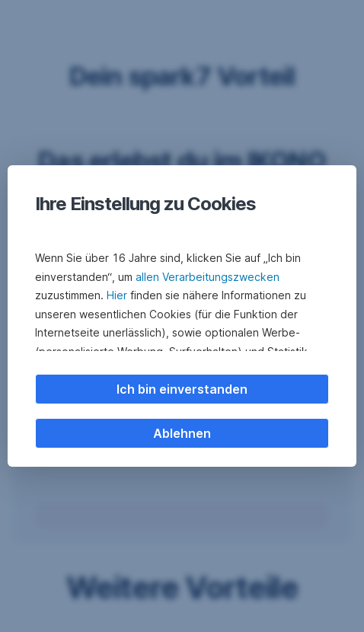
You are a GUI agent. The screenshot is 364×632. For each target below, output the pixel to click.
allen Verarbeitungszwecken (208, 277)
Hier (117, 295)
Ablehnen (182, 433)
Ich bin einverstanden (182, 389)
